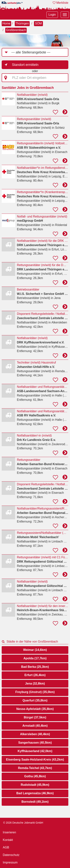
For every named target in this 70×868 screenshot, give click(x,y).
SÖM (38, 23)
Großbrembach (16, 30)
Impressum (10, 862)
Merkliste (60, 3)
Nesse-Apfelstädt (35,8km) (35, 709)
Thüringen (22, 23)
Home (6, 23)
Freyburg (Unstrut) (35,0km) (35, 692)
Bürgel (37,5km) (35, 717)
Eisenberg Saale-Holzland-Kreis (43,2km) (35, 760)
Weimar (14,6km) (35, 650)
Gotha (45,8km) (35, 776)
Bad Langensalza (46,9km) (35, 793)
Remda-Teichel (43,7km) (35, 768)
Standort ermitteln (25, 65)
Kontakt (8, 840)
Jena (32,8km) (35, 684)
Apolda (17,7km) (35, 658)
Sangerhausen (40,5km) (35, 743)
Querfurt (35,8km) (35, 700)
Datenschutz (11, 855)
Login (52, 15)
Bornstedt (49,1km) (35, 802)
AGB (6, 847)
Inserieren (9, 832)
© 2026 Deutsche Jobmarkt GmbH (23, 823)
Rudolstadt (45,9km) (35, 785)
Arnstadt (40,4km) (35, 726)
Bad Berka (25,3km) (35, 667)
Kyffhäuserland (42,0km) (35, 751)
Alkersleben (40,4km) (35, 734)
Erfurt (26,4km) (35, 675)
